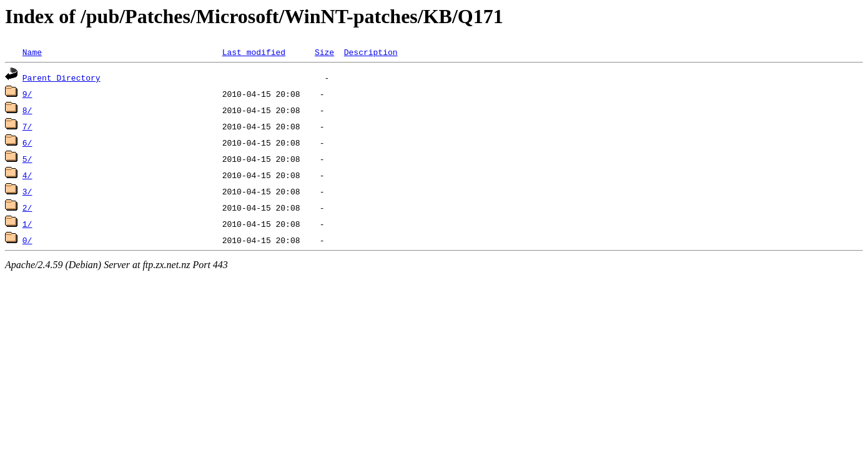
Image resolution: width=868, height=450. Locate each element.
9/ (27, 94)
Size (324, 52)
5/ (27, 159)
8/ (27, 110)
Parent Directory (62, 77)
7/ (27, 126)
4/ (27, 175)
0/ (27, 240)
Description (371, 52)
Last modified (254, 52)
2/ (27, 207)
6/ (27, 142)
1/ (27, 224)
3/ (27, 191)
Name (32, 52)
